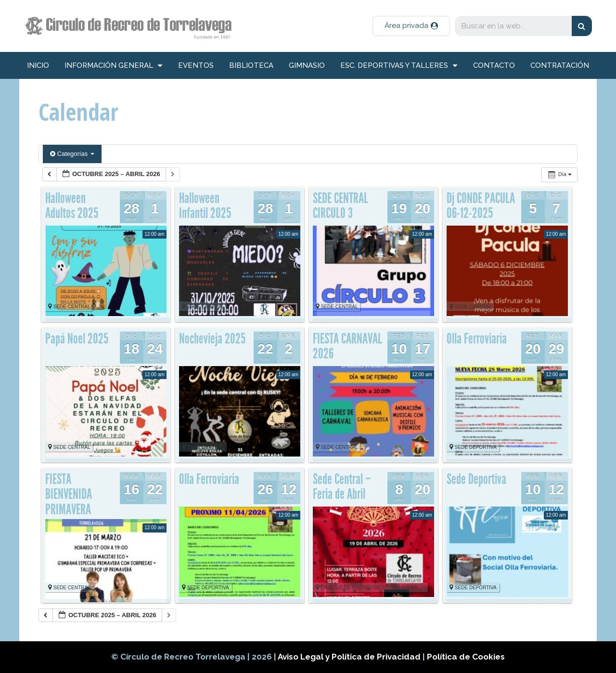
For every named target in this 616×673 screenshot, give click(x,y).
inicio (38, 65)
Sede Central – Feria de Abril (342, 487)
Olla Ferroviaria (209, 479)
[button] (411, 26)
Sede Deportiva (476, 479)
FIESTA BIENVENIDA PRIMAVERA (69, 494)
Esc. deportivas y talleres (399, 66)
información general (113, 66)
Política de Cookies (466, 657)
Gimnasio (307, 65)
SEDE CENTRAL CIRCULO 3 (340, 206)
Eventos (196, 65)
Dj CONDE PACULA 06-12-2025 (481, 206)
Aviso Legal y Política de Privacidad (350, 657)
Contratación (560, 65)
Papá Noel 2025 (77, 339)
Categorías (72, 154)
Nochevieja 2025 (212, 339)
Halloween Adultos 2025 (72, 206)
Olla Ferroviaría (477, 339)
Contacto (494, 65)
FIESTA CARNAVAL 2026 (347, 346)
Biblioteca (251, 65)
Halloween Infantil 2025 (205, 206)
